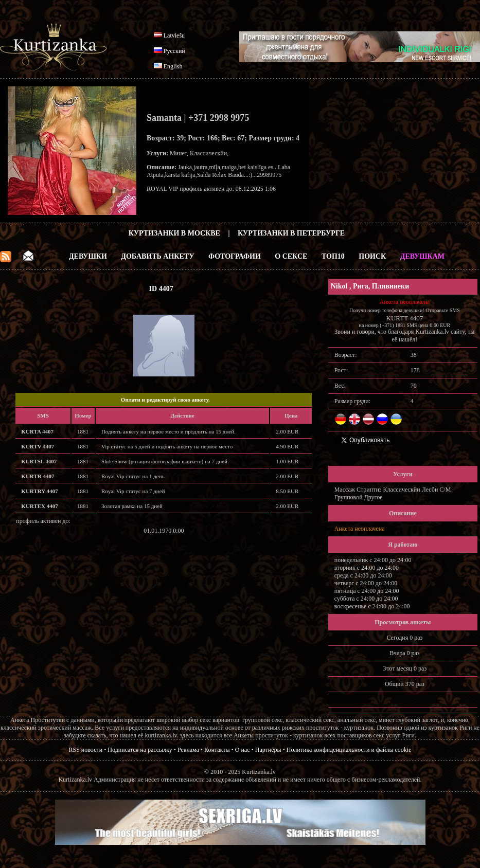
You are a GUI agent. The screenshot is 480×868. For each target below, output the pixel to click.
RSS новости (86, 750)
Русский (174, 51)
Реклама (188, 750)
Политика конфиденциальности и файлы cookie (349, 750)
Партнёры (268, 750)
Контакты (217, 750)
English (173, 66)
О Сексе (291, 256)
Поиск (372, 256)
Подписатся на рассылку (140, 750)
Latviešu (174, 35)
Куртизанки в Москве (174, 233)
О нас (243, 750)
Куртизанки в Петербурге (291, 233)
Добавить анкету (157, 256)
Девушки (88, 256)
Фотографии (235, 256)
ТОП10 (333, 256)
